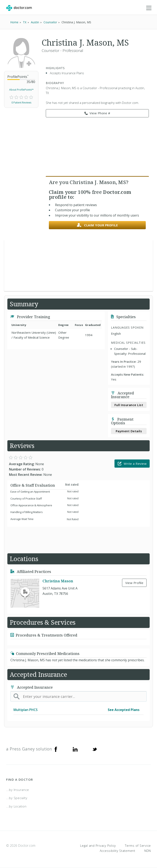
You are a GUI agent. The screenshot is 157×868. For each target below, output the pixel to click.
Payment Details (129, 431)
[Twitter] (95, 749)
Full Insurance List (129, 405)
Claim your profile (97, 225)
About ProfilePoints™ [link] (21, 90)
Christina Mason (58, 581)
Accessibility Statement (118, 851)
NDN (148, 851)
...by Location (16, 806)
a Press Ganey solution (29, 749)
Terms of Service (138, 846)
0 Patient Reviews (21, 103)
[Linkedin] (75, 749)
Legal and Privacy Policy (98, 846)
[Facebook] (56, 749)
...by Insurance (17, 790)
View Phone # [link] (97, 113)
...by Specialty (17, 798)
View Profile (134, 583)
